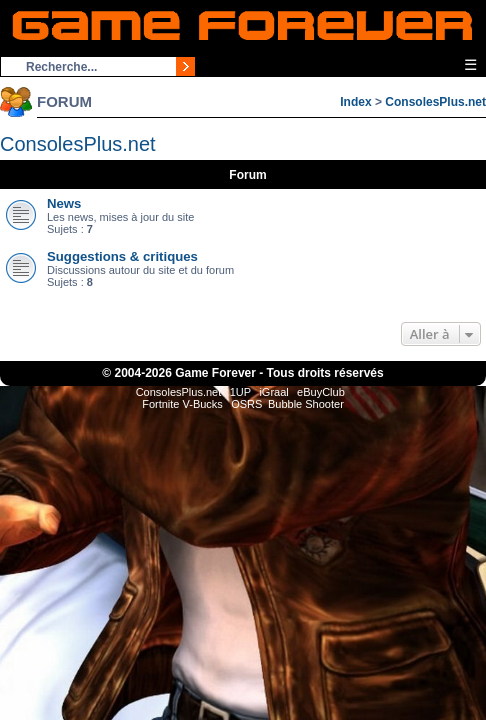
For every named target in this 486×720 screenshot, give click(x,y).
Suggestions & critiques (122, 256)
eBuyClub (321, 392)
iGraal (273, 392)
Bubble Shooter (306, 404)
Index (355, 102)
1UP (240, 392)
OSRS (246, 404)
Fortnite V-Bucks (182, 404)
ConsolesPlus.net (435, 102)
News (64, 203)
